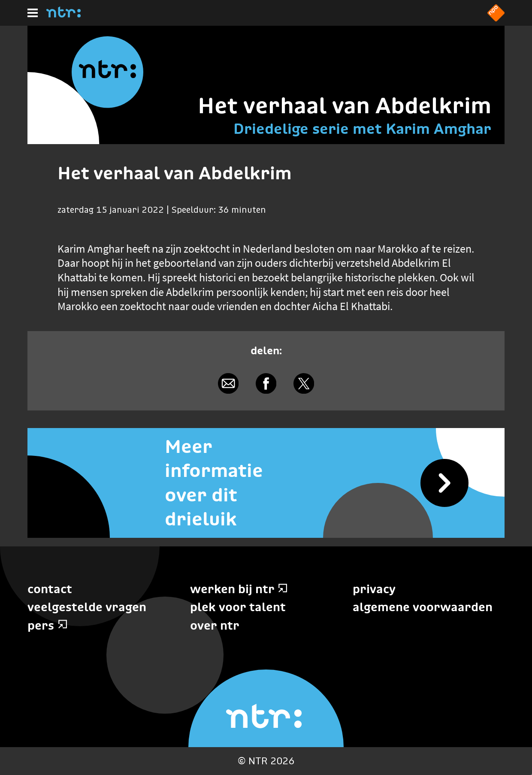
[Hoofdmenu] (33, 13)
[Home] (63, 15)
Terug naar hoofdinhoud (531, 774)
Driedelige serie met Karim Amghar (362, 129)
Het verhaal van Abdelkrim (345, 105)
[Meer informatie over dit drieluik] (266, 483)
